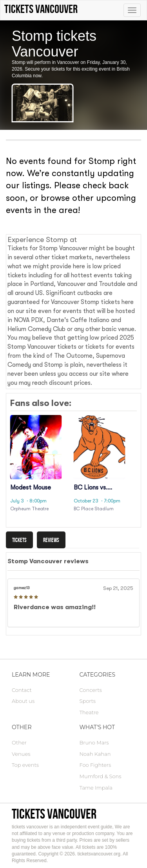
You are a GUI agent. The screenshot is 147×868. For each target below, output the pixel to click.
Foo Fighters (95, 765)
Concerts (91, 690)
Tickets (19, 540)
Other (19, 742)
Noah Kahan (95, 754)
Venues (21, 754)
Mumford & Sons (101, 776)
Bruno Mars (94, 742)
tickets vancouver (54, 814)
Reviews (51, 540)
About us (23, 701)
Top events (25, 765)
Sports (88, 701)
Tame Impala (96, 788)
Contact (22, 690)
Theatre (89, 712)
